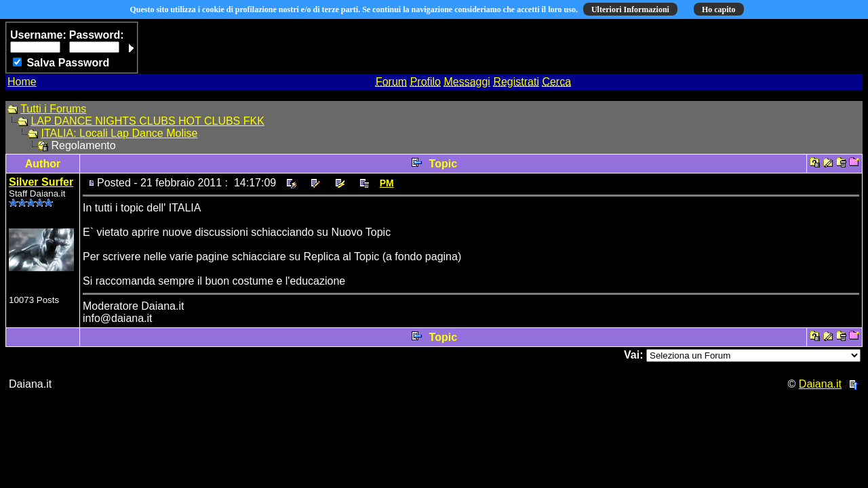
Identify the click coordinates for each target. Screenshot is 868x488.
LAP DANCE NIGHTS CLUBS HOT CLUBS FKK (147, 121)
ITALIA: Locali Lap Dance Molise (119, 133)
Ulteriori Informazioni (630, 9)
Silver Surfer (41, 182)
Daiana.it (820, 384)
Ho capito (719, 9)
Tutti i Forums (53, 109)
